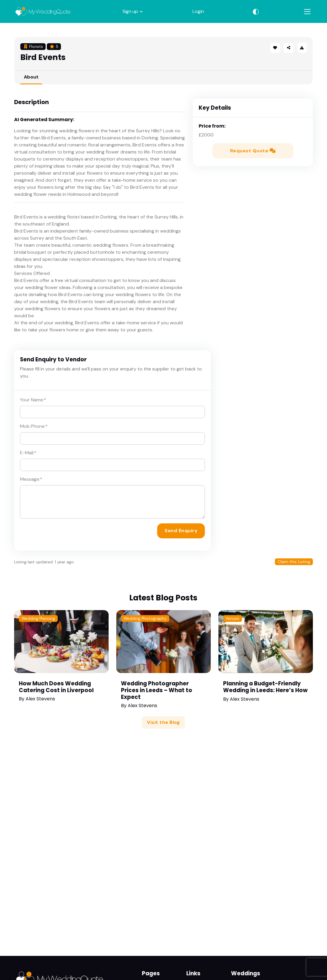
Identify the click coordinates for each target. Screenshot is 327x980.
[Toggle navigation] (307, 12)
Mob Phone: (34, 426)
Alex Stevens (40, 699)
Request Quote (253, 151)
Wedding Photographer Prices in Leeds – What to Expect (157, 690)
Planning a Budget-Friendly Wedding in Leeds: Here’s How (265, 687)
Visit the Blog (163, 722)
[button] (289, 48)
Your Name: (33, 400)
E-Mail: (28, 453)
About (31, 77)
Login (198, 11)
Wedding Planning (38, 618)
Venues (232, 618)
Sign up (130, 11)
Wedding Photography (145, 618)
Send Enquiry (181, 531)
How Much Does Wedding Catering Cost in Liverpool (56, 687)
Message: (31, 479)
